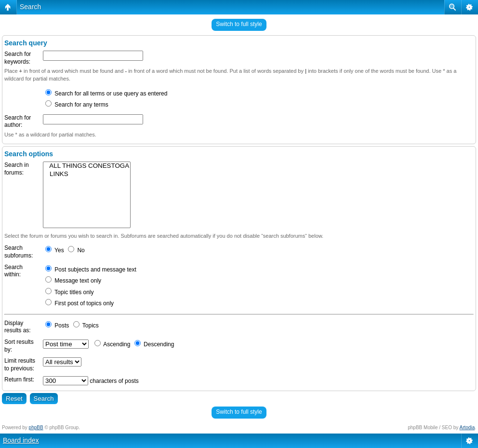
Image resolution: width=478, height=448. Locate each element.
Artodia (467, 428)
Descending (154, 344)
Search (30, 7)
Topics (86, 326)
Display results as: (18, 327)
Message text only (73, 281)
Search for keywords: (18, 58)
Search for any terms (77, 105)
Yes (55, 250)
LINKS (87, 174)
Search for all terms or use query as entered (106, 94)
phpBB (36, 428)
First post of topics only (80, 303)
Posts (57, 326)
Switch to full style (239, 24)
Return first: (19, 380)
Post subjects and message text (91, 270)
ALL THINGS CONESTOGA (87, 166)
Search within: (13, 271)
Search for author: (18, 122)
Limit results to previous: (20, 365)
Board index (21, 440)
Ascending (113, 344)
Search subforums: (19, 252)
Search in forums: (17, 169)
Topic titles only (70, 292)
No (76, 250)
